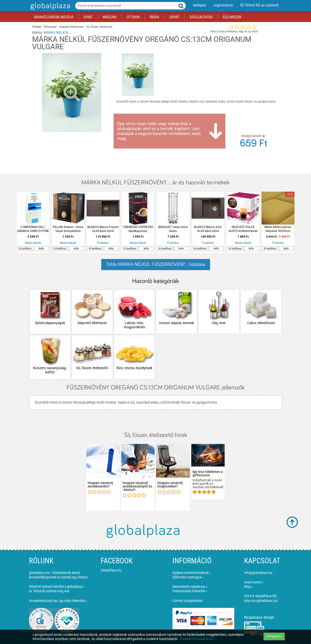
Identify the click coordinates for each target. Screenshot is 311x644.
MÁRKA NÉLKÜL (56, 32)
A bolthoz (25, 249)
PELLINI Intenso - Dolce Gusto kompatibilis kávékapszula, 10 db (68, 229)
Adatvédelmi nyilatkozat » (190, 587)
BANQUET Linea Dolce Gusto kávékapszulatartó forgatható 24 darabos (173, 229)
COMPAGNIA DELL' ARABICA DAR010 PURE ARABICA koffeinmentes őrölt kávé (33, 229)
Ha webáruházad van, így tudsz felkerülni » (58, 601)
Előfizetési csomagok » (188, 577)
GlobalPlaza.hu (111, 570)
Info (41, 249)
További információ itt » (197, 639)
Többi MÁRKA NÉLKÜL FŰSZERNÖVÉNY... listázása (156, 264)
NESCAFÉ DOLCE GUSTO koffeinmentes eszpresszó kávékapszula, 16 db (243, 229)
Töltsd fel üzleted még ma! (51, 591)
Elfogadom (274, 636)
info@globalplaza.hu (258, 573)
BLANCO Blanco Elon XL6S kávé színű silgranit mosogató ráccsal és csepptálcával (208, 229)
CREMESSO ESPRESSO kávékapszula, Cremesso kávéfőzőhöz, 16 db (138, 229)
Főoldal (37, 27)
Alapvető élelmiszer (72, 27)
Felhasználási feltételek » (190, 591)
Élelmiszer (50, 27)
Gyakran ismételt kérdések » (192, 573)
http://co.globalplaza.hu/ (261, 601)
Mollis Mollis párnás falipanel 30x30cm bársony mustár (278, 229)
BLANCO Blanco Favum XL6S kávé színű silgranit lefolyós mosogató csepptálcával (103, 229)
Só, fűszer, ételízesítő (99, 27)
